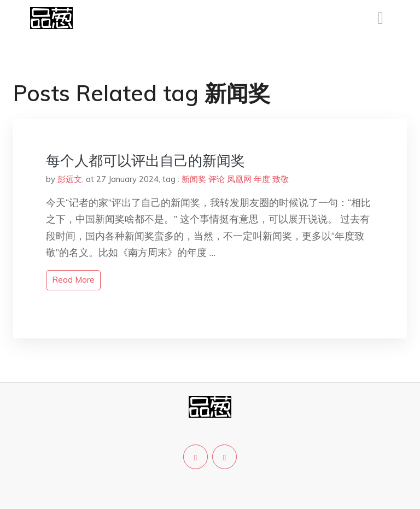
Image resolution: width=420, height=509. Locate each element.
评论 (217, 179)
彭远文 (70, 179)
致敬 (281, 179)
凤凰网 (239, 179)
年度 (262, 179)
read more (73, 280)
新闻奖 (194, 179)
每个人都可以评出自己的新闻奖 (145, 160)
